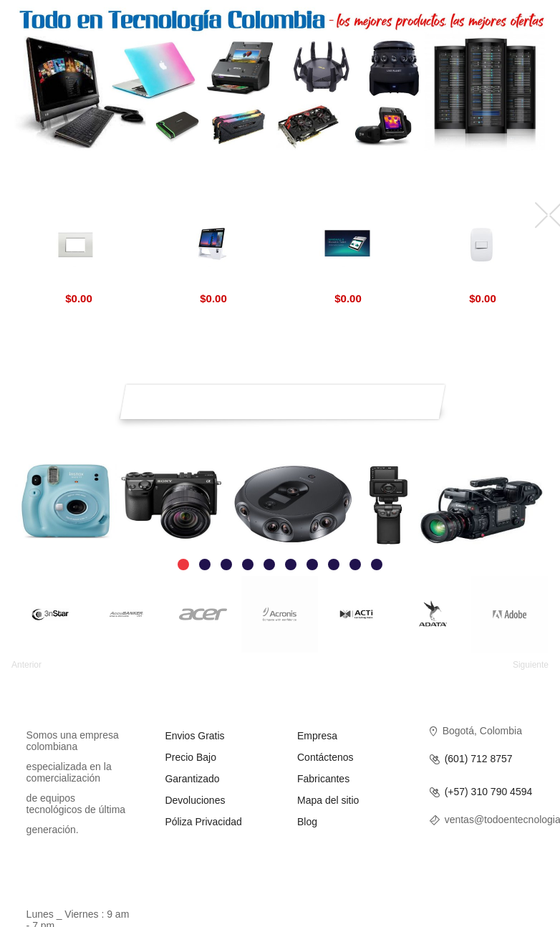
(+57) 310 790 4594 (489, 792)
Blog (307, 822)
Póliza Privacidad (203, 822)
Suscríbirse (428, 396)
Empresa (317, 736)
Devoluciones (195, 800)
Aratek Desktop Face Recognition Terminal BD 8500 (213, 282)
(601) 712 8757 (479, 759)
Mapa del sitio (328, 800)
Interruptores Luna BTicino (482, 282)
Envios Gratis (194, 736)
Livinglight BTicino (78, 282)
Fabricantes (323, 779)
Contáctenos (325, 757)
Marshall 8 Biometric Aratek (348, 282)
